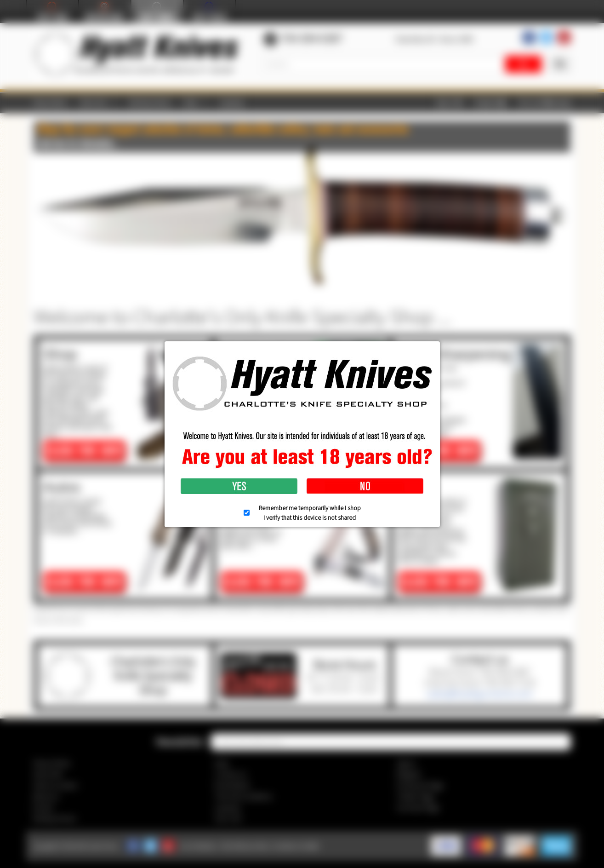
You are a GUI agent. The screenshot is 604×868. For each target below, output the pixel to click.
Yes (239, 486)
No (365, 486)
